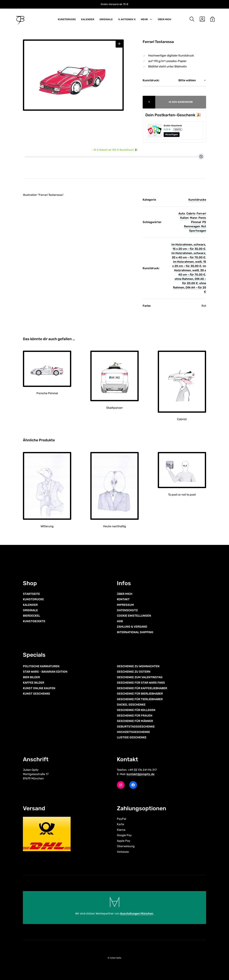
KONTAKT (123, 599)
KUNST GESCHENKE (36, 694)
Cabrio (191, 213)
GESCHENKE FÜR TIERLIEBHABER (140, 699)
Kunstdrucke (197, 200)
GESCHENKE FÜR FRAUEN (135, 716)
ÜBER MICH (164, 19)
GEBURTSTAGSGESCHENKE (136, 727)
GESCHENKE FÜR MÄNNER (135, 721)
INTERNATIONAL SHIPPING (135, 632)
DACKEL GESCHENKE (131, 705)
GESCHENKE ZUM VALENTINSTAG (140, 677)
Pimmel (196, 222)
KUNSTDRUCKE (67, 19)
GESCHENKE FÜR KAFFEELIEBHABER (142, 688)
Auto (182, 213)
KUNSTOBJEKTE (34, 621)
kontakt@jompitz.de (141, 774)
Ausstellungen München (137, 913)
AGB (120, 621)
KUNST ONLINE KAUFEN (39, 688)
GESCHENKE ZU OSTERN (134, 672)
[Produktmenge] (149, 102)
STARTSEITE (31, 594)
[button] (119, 44)
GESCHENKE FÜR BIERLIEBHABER (140, 694)
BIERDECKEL (31, 616)
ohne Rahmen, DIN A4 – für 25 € (190, 287)
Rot (204, 226)
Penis (202, 218)
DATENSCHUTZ (127, 610)
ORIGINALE (106, 19)
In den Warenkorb (181, 102)
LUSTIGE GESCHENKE (132, 737)
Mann (194, 218)
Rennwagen (192, 226)
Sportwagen (198, 231)
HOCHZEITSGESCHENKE (133, 732)
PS (204, 222)
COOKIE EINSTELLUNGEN (134, 616)
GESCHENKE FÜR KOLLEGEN (136, 710)
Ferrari (201, 213)
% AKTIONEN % (127, 19)
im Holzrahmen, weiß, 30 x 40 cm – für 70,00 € (190, 270)
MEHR (144, 19)
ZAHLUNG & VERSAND (132, 627)
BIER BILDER (31, 677)
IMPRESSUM (125, 605)
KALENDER (88, 19)
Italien (184, 218)
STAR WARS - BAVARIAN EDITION (45, 672)
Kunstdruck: (151, 80)
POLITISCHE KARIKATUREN (41, 666)
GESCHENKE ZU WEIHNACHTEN (138, 666)
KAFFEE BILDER (34, 683)
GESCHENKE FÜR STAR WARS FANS (141, 683)
